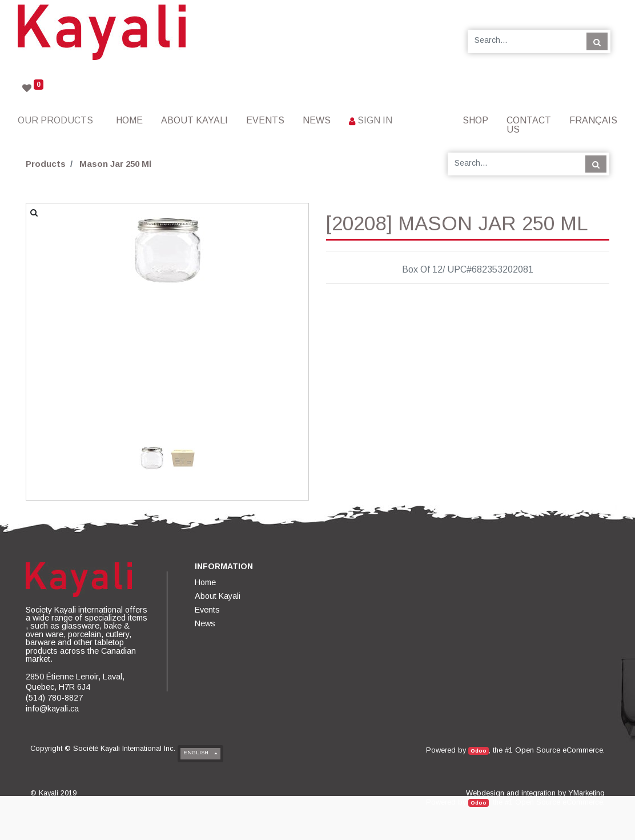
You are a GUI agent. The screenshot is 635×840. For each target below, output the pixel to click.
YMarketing (586, 793)
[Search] (597, 41)
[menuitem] (129, 120)
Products (46, 164)
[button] (47, 322)
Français (593, 120)
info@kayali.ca (52, 709)
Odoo (479, 751)
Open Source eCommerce (559, 750)
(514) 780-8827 (54, 698)
